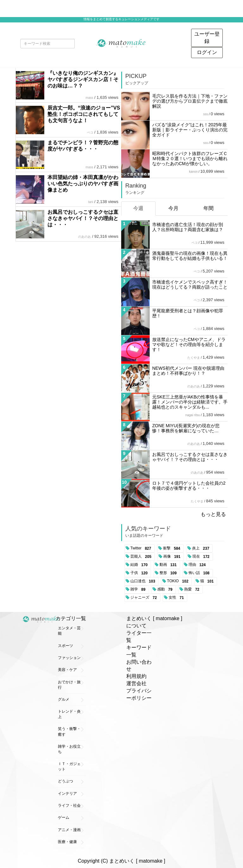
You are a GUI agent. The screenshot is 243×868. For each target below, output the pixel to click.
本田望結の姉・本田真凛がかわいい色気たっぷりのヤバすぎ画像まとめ (83, 184)
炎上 (202, 548)
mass (90, 98)
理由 (198, 565)
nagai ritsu (193, 415)
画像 (173, 557)
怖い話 (200, 573)
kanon (193, 172)
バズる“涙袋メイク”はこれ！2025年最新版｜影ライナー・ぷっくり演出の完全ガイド (190, 130)
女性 (177, 598)
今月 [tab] (173, 208)
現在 (202, 557)
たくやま (194, 358)
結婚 (140, 565)
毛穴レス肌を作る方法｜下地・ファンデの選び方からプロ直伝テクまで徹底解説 (190, 101)
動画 (169, 565)
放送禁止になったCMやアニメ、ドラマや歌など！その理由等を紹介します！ (189, 344)
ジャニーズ (145, 598)
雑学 (139, 590)
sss (206, 114)
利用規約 (136, 676)
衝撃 (173, 548)
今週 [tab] (138, 208)
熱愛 (193, 590)
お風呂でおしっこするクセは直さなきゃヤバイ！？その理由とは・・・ (83, 218)
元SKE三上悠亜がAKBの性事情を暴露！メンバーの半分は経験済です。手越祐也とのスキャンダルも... (190, 402)
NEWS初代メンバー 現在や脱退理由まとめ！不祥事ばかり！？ (188, 371)
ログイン (207, 52)
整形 (169, 573)
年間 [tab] (209, 208)
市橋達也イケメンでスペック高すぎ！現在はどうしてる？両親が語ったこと (190, 284)
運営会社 (136, 683)
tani (90, 202)
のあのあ (84, 237)
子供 (140, 573)
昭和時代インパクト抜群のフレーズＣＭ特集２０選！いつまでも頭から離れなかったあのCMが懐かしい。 (190, 159)
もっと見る (213, 514)
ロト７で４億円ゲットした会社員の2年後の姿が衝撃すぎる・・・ (189, 486)
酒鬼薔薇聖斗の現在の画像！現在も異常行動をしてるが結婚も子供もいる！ (190, 256)
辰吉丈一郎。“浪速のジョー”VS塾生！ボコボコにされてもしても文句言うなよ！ (84, 114)
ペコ (90, 132)
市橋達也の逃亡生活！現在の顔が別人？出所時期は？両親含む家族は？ (188, 227)
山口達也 (144, 581)
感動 (166, 590)
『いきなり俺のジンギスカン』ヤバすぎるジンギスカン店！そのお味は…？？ (83, 79)
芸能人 (142, 557)
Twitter (142, 548)
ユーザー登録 (207, 38)
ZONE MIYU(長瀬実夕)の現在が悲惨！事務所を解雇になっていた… (186, 428)
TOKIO (179, 581)
